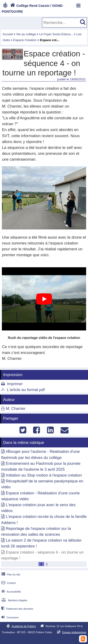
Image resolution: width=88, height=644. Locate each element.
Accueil (8, 34)
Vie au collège (26, 34)
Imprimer (15, 384)
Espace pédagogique (74, 632)
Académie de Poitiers (24, 626)
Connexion (10, 617)
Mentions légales (14, 600)
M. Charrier (16, 409)
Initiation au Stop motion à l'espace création (44, 475)
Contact (8, 583)
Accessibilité (11, 592)
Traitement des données (17, 609)
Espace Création (25, 40)
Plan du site (10, 574)
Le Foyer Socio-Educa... (56, 34)
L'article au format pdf (26, 390)
